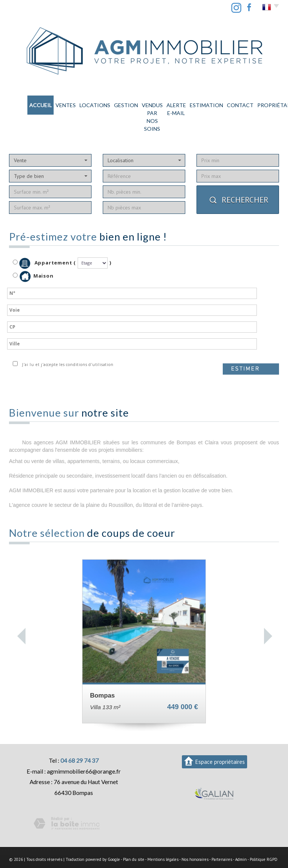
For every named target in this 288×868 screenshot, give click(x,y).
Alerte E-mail (159, 104)
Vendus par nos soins (119, 104)
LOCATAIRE (267, 104)
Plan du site (134, 835)
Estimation (188, 104)
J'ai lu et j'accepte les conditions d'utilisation (67, 341)
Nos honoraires (195, 835)
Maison (37, 252)
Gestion (84, 104)
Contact (212, 104)
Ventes (40, 104)
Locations (61, 104)
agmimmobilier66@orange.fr (84, 747)
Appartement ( (44, 239)
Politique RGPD (264, 835)
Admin (241, 835)
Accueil (19, 104)
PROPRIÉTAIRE (239, 104)
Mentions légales (163, 835)
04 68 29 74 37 (79, 737)
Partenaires (222, 835)
